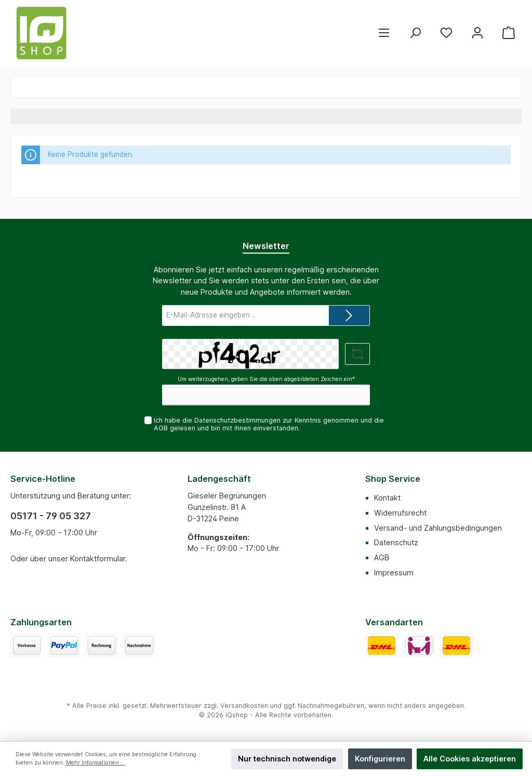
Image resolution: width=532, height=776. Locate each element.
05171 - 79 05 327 (51, 516)
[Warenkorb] (509, 33)
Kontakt (387, 498)
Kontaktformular (98, 558)
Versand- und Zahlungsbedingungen (438, 528)
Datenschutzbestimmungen (237, 420)
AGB (161, 428)
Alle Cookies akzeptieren (470, 759)
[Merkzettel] (446, 33)
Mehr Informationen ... (96, 763)
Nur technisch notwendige (287, 759)
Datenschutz (396, 542)
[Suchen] (415, 33)
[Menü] (384, 33)
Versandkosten (244, 706)
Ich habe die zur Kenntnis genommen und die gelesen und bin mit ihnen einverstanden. (269, 424)
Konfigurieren (380, 759)
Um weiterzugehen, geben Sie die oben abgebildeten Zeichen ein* (266, 379)
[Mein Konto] (477, 33)
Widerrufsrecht (400, 513)
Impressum (394, 573)
